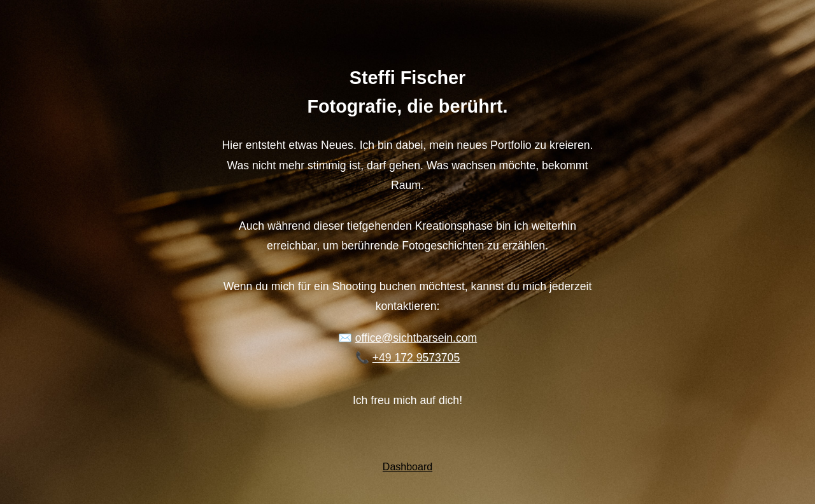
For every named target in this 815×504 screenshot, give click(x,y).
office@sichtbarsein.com (416, 338)
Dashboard (407, 467)
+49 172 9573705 (416, 358)
